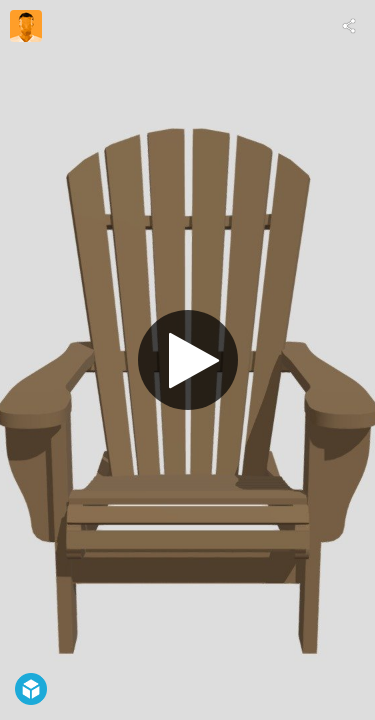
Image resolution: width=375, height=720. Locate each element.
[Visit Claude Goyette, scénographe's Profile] (26, 26)
